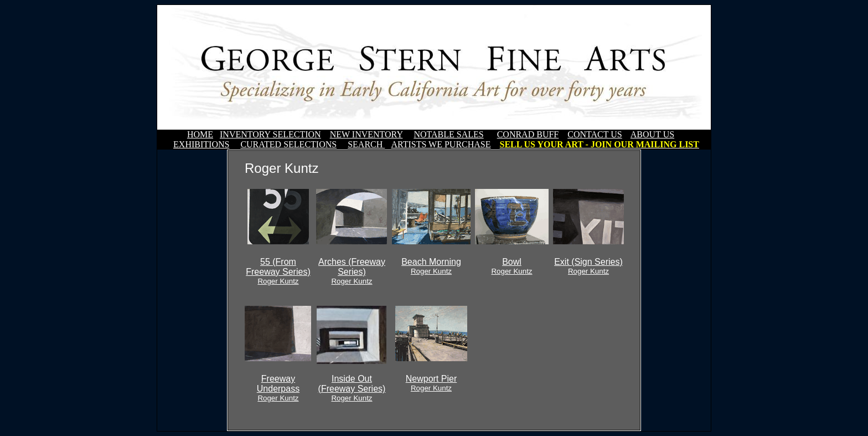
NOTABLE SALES (448, 134)
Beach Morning (431, 266)
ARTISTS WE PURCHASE (441, 144)
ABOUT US (652, 134)
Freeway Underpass (278, 388)
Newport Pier (431, 383)
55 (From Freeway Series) (278, 271)
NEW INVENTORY (366, 134)
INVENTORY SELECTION (270, 134)
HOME (200, 134)
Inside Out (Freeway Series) (352, 388)
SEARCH (366, 144)
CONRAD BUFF (528, 134)
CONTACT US (595, 134)
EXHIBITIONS (201, 144)
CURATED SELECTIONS (288, 144)
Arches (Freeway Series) (352, 271)
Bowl (512, 266)
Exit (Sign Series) (588, 266)
